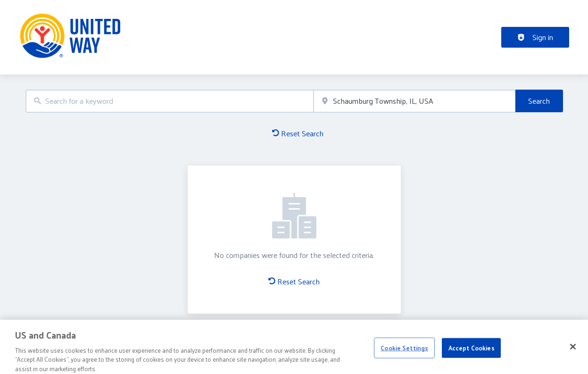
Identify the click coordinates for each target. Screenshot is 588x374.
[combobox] (170, 101)
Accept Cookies (472, 350)
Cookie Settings (404, 350)
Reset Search (298, 133)
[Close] (573, 349)
